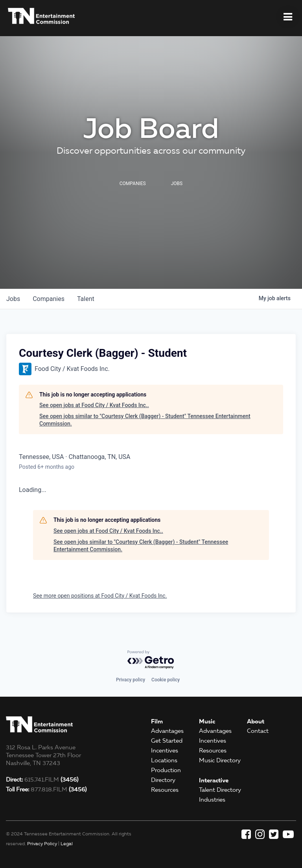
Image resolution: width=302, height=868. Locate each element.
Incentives (165, 751)
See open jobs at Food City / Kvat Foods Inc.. (94, 405)
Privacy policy (131, 680)
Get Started (167, 741)
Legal (67, 843)
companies (49, 299)
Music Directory (220, 760)
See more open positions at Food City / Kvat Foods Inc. (100, 596)
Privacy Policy (42, 843)
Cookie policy (166, 680)
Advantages (167, 731)
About (256, 721)
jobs (13, 299)
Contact (258, 731)
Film (157, 721)
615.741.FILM (42, 780)
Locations (164, 760)
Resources (165, 790)
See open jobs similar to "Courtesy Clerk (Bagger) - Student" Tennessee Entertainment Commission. (145, 420)
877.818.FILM (46, 789)
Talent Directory (220, 790)
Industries (212, 800)
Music (207, 721)
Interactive (214, 780)
